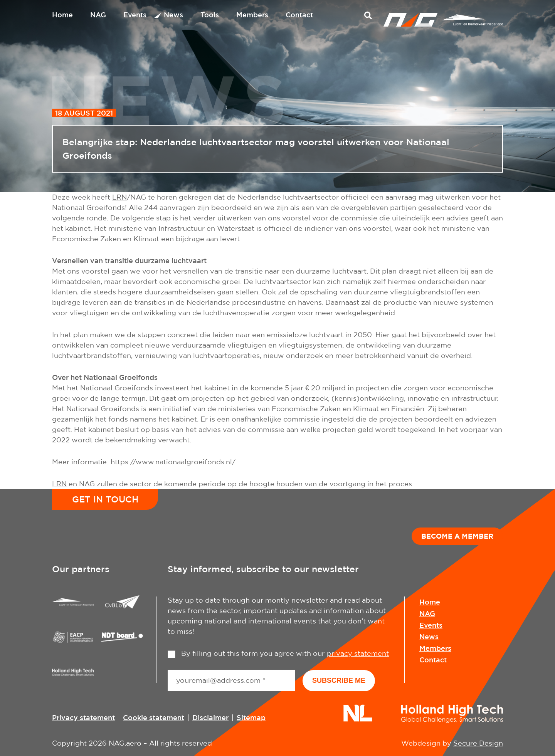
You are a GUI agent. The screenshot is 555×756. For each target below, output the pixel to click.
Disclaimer (210, 717)
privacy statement (358, 653)
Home (62, 15)
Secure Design (478, 743)
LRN (119, 197)
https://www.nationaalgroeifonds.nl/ (173, 462)
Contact (299, 15)
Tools (210, 15)
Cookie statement (154, 717)
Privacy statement (83, 717)
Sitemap (251, 717)
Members (252, 15)
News (173, 15)
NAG (98, 15)
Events (135, 15)
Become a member (457, 536)
